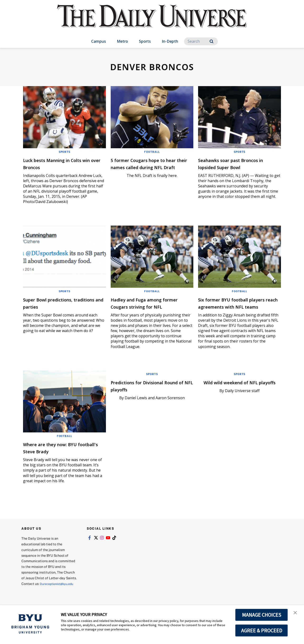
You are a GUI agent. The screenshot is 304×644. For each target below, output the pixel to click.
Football (152, 152)
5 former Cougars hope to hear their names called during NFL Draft (147, 167)
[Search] (201, 41)
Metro (122, 41)
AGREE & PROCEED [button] (262, 630)
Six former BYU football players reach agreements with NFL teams (235, 306)
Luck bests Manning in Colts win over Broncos (62, 163)
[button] (296, 614)
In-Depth (170, 41)
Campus (99, 41)
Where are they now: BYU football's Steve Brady (59, 455)
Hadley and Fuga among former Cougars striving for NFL (149, 306)
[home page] (152, 21)
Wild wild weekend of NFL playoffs (234, 393)
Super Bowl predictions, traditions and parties (56, 303)
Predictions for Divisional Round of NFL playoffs (146, 393)
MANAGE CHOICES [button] (262, 615)
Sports (145, 41)
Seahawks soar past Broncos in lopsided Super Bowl (238, 163)
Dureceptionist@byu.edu (40, 596)
